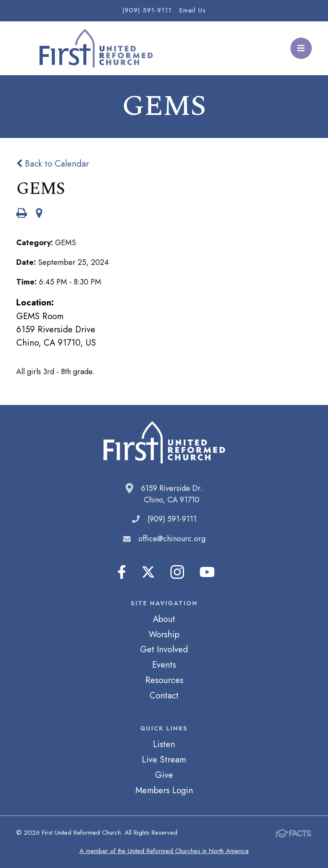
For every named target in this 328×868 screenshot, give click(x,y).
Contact (164, 695)
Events (164, 665)
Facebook (122, 572)
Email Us (193, 10)
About (164, 619)
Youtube (207, 572)
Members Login (164, 790)
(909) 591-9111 (147, 10)
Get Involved (164, 649)
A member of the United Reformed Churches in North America (164, 851)
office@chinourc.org (172, 539)
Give (164, 775)
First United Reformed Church (95, 48)
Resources (164, 680)
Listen (164, 744)
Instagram (177, 572)
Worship (164, 634)
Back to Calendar (53, 164)
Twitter (148, 572)
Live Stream (164, 759)
